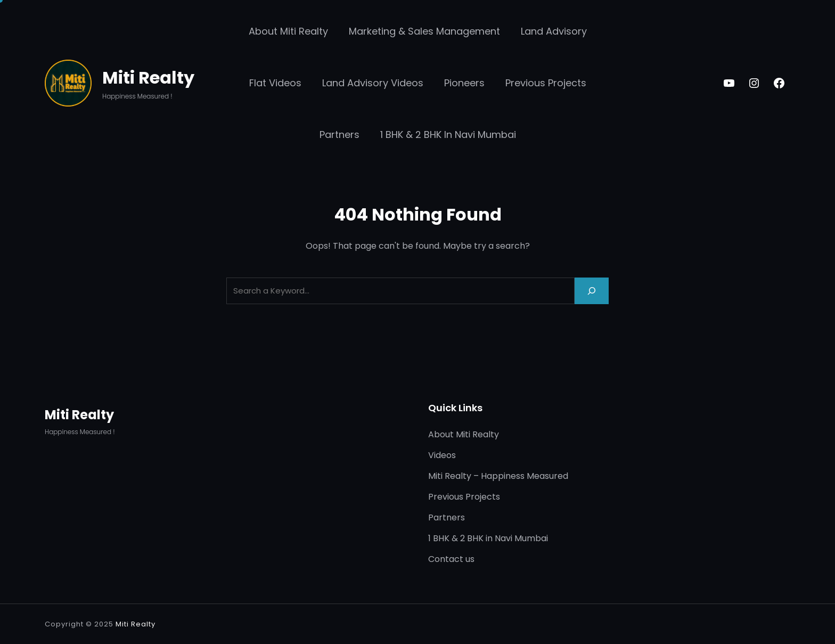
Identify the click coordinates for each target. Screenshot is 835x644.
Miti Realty (148, 78)
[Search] (592, 291)
